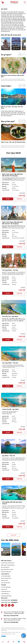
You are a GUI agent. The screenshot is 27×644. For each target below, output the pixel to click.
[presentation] (2, 44)
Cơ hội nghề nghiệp (6, 576)
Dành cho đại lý (5, 580)
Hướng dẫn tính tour (6, 591)
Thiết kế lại (19, 199)
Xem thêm (13, 535)
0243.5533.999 (14, 616)
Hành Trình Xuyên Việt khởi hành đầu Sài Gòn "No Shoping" (12, 223)
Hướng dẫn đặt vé (5, 594)
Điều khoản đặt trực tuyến (7, 569)
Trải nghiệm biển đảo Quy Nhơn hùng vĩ (12, 503)
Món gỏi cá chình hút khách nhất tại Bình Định (13, 76)
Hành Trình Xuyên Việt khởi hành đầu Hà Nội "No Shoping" (12, 175)
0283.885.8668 (14, 622)
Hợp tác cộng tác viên (6, 578)
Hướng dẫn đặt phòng (6, 596)
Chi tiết (8, 199)
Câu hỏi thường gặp (6, 587)
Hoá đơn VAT (4, 589)
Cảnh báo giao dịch (6, 583)
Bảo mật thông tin (5, 567)
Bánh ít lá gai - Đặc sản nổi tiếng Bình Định (13, 142)
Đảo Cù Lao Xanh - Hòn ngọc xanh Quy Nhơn (12, 107)
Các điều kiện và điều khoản (8, 563)
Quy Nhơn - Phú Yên (9, 456)
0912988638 (14, 600)
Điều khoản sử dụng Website (8, 565)
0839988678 (14, 602)
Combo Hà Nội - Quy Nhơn (10, 409)
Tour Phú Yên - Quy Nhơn (10, 317)
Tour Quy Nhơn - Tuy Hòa (10, 270)
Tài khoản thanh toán (6, 572)
